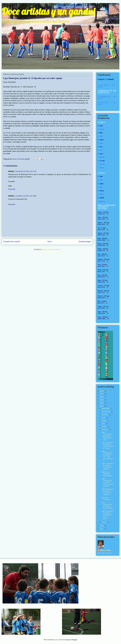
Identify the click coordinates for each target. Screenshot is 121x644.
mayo (104, 421)
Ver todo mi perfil (104, 553)
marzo (105, 427)
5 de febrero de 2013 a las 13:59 (26, 171)
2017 (102, 394)
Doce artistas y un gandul (48, 11)
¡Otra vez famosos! (106, 498)
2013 (102, 406)
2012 (102, 526)
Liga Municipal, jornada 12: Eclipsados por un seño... (107, 515)
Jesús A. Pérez (105, 550)
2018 (102, 391)
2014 (102, 403)
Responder (12, 189)
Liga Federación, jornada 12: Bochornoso (107, 505)
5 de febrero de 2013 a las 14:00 (26, 196)
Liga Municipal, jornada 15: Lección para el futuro (107, 445)
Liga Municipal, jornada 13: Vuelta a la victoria (107, 492)
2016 (102, 397)
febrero (105, 430)
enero (104, 522)
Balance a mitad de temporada (107, 474)
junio (104, 418)
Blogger (75, 640)
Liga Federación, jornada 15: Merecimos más (107, 436)
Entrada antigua (85, 242)
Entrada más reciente (12, 242)
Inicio (49, 242)
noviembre (106, 412)
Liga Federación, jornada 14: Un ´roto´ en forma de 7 (107, 456)
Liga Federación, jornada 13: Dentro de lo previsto (107, 482)
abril (104, 424)
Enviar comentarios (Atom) (52, 250)
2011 (102, 529)
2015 (102, 400)
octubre (105, 415)
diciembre (106, 408)
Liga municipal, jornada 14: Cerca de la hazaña (107, 466)
